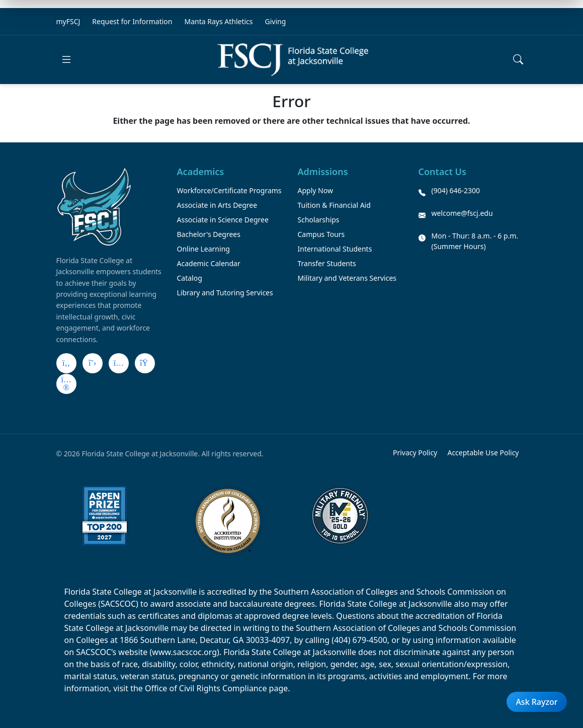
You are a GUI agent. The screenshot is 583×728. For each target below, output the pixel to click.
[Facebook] (66, 363)
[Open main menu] (66, 59)
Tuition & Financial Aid (334, 205)
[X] (93, 363)
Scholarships (319, 220)
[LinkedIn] (145, 363)
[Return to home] (293, 60)
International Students (335, 249)
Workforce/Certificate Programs (229, 190)
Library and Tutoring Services (225, 293)
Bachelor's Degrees (209, 234)
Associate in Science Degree (223, 220)
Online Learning (203, 249)
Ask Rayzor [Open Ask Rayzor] (536, 702)
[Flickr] (66, 384)
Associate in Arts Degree (217, 205)
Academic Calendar (209, 263)
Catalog (190, 278)
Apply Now (315, 190)
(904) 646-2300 (456, 190)
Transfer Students (327, 263)
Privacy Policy (415, 453)
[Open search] (518, 59)
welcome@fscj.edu (462, 213)
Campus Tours (321, 234)
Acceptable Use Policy (483, 453)
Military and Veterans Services (347, 278)
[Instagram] (119, 363)
